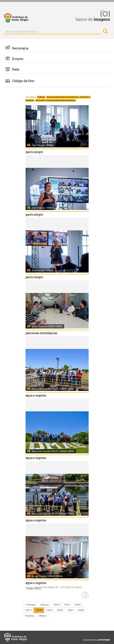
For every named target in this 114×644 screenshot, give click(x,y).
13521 (71, 610)
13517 (29, 610)
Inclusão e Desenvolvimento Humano (56, 100)
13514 (57, 605)
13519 (50, 610)
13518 (39, 611)
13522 (81, 610)
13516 (78, 605)
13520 (60, 610)
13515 (67, 605)
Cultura (41, 97)
